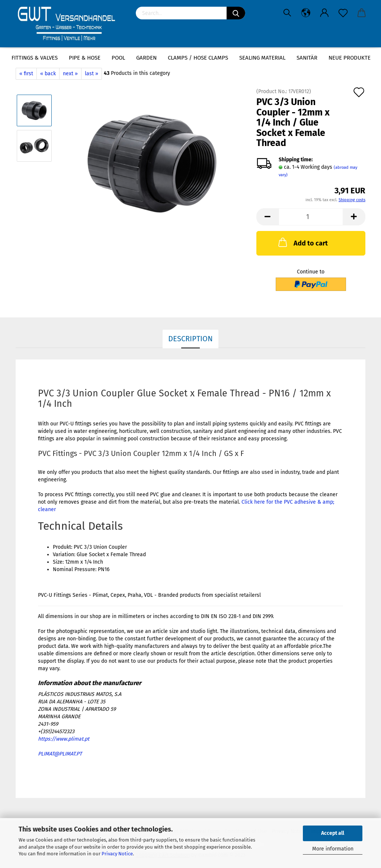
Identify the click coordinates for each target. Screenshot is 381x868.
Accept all (333, 833)
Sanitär (307, 58)
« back (48, 74)
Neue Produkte (350, 58)
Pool (118, 58)
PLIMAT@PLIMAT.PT (60, 754)
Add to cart (302, 242)
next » (70, 74)
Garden (146, 58)
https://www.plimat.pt (64, 739)
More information (333, 849)
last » (92, 74)
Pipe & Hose (85, 58)
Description (190, 339)
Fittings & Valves (35, 58)
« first (26, 74)
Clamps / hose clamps (198, 58)
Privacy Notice (117, 854)
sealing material (262, 58)
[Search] (236, 13)
